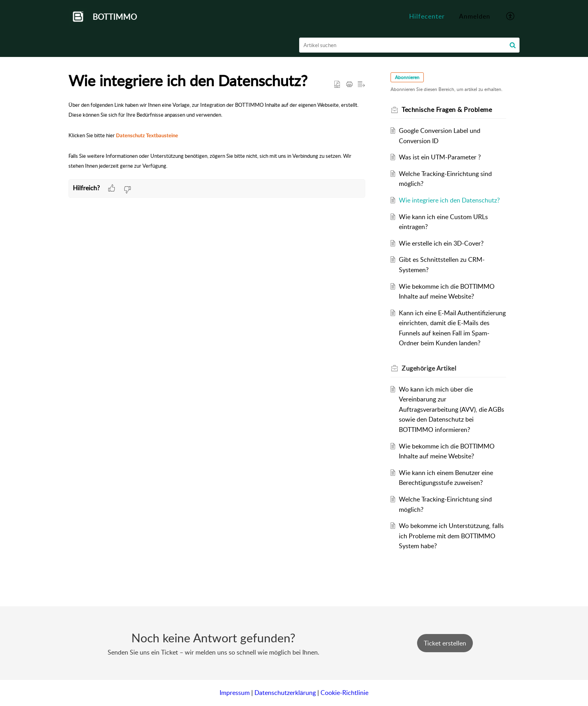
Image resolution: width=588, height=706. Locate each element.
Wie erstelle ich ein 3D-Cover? (441, 243)
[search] (410, 45)
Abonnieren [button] (407, 77)
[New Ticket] (445, 643)
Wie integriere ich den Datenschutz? (449, 200)
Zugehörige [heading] (429, 368)
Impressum (235, 693)
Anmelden (475, 16)
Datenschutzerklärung (285, 693)
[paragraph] (217, 139)
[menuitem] (475, 17)
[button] (511, 17)
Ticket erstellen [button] (445, 643)
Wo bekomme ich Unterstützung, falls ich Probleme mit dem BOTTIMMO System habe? (451, 536)
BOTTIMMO (115, 17)
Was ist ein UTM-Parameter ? (440, 157)
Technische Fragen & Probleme (447, 110)
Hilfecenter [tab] (427, 16)
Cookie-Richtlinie (344, 693)
